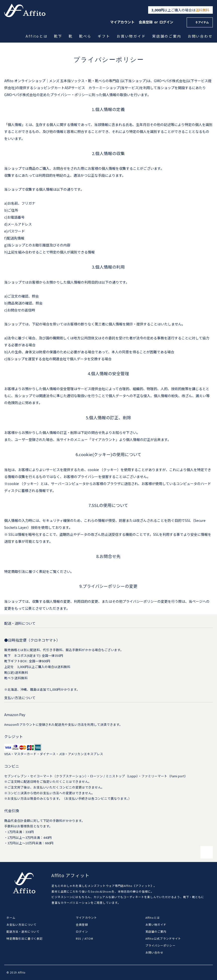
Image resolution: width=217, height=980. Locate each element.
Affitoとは (37, 36)
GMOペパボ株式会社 (170, 81)
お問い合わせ (201, 36)
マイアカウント (122, 22)
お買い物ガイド (132, 36)
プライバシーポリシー (160, 945)
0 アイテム (199, 22)
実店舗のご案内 (167, 36)
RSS (78, 938)
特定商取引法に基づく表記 (24, 938)
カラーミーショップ (104, 88)
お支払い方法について (22, 924)
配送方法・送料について (23, 931)
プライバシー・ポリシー (69, 95)
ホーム (11, 918)
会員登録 (146, 22)
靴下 (59, 36)
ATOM (89, 938)
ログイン (166, 22)
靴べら (86, 36)
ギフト (104, 36)
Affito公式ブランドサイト (163, 938)
